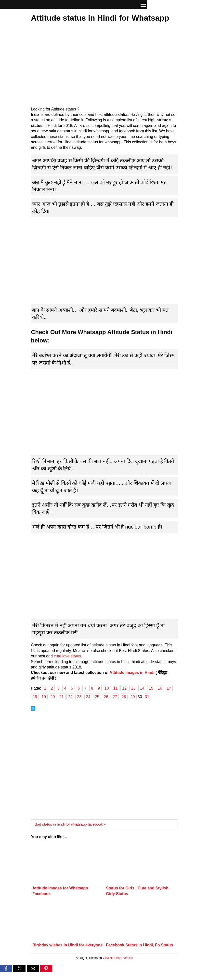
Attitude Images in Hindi (132, 673)
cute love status (67, 656)
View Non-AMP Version (118, 958)
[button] (143, 5)
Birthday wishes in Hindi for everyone (67, 945)
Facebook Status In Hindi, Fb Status (139, 945)
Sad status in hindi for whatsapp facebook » (70, 824)
